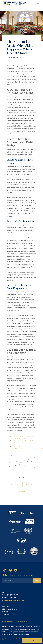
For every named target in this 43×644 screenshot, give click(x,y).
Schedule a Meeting (32, 641)
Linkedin (21, 491)
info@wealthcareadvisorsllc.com (13, 600)
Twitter (29, 485)
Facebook (14, 485)
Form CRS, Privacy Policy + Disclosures (15, 621)
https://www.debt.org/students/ (19, 435)
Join (37, 580)
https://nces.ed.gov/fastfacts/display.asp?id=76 (22, 441)
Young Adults (22, 58)
